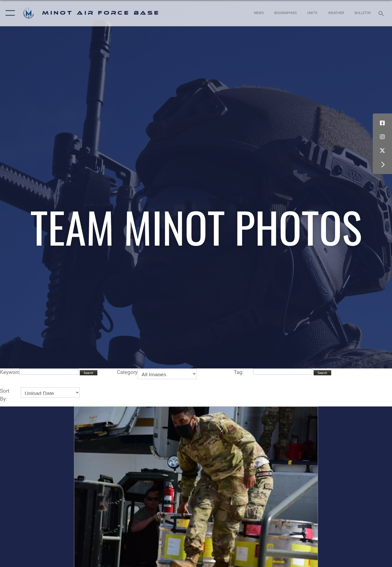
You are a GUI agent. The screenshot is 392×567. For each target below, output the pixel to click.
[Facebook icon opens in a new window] (382, 123)
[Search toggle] (382, 13)
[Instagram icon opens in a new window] (382, 137)
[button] (9, 13)
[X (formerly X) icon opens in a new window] (382, 151)
